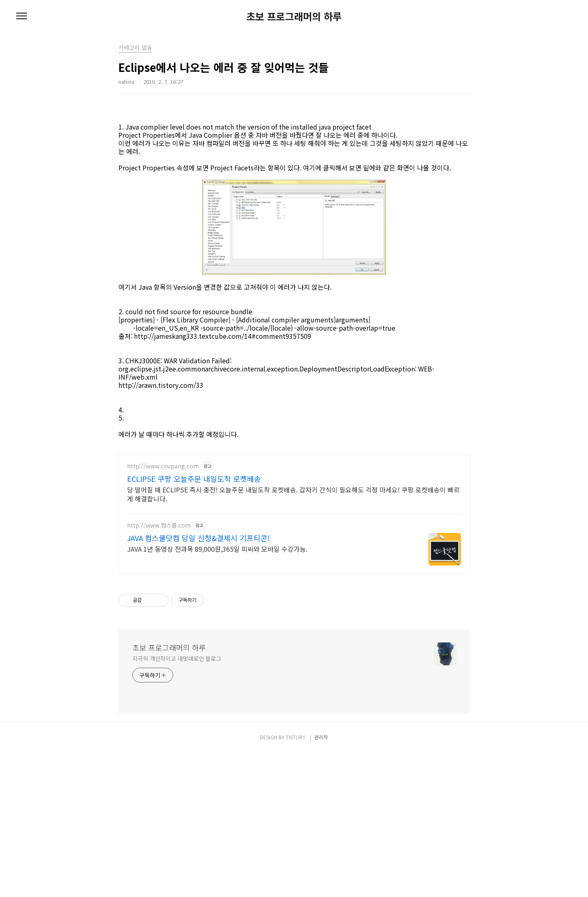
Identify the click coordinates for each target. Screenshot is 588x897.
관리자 (321, 881)
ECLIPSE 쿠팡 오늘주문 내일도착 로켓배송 (194, 623)
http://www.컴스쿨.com (159, 670)
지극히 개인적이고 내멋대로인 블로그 (177, 803)
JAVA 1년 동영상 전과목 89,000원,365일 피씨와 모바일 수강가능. (217, 693)
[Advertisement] (294, 125)
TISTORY (296, 881)
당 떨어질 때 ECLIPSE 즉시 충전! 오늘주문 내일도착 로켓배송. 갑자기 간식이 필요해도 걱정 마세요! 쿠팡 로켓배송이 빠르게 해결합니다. (293, 638)
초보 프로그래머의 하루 (294, 16)
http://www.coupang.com (163, 610)
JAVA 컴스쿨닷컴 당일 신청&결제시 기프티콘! (198, 682)
